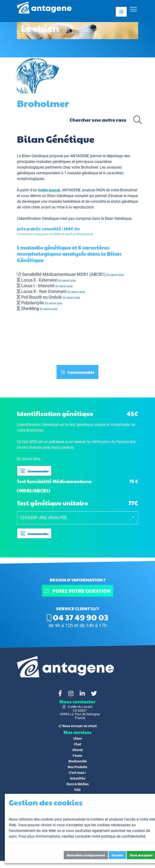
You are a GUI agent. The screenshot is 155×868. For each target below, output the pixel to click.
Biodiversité (78, 761)
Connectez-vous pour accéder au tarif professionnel (55, 234)
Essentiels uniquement (86, 855)
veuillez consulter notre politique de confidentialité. (104, 836)
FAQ (77, 790)
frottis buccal (49, 190)
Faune (77, 756)
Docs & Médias (78, 784)
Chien (78, 739)
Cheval (77, 750)
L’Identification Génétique (38, 219)
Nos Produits (77, 767)
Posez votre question (77, 591)
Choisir (117, 855)
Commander (77, 372)
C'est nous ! (77, 773)
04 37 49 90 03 (78, 617)
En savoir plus (115, 275)
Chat (77, 744)
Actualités (78, 778)
